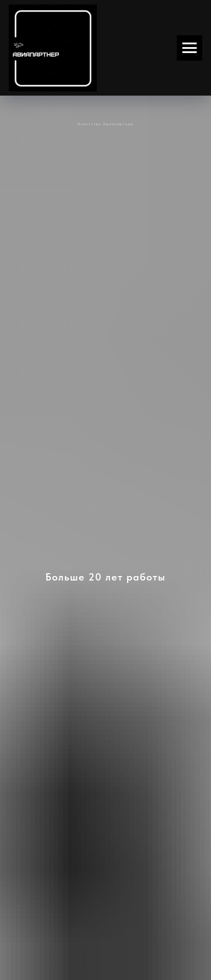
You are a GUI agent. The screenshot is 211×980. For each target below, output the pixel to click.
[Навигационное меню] (190, 48)
